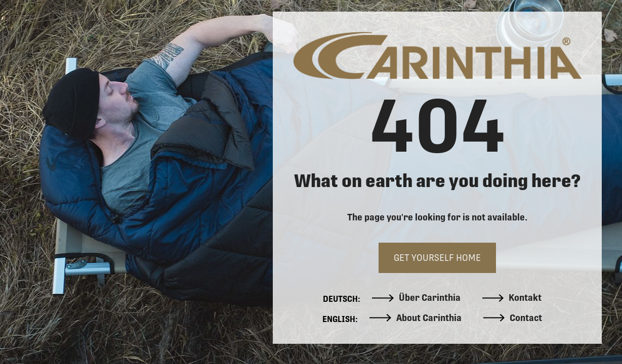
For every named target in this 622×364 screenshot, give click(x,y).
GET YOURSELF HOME (437, 258)
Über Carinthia (416, 298)
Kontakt (512, 298)
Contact (513, 318)
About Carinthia (416, 318)
